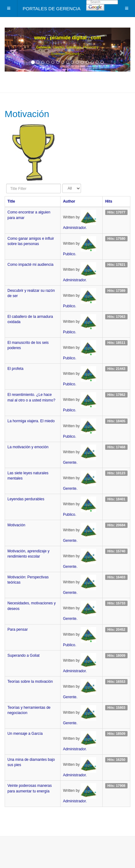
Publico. (70, 254)
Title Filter (6, 184)
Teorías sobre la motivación (30, 682)
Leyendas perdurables (26, 499)
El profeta (15, 369)
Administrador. (75, 228)
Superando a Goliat (23, 655)
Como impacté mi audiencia (30, 265)
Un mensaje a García (25, 734)
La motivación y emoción (28, 447)
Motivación (16, 525)
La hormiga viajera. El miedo (31, 421)
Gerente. (70, 462)
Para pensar (18, 629)
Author (69, 201)
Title (11, 201)
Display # (63, 184)
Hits (109, 201)
